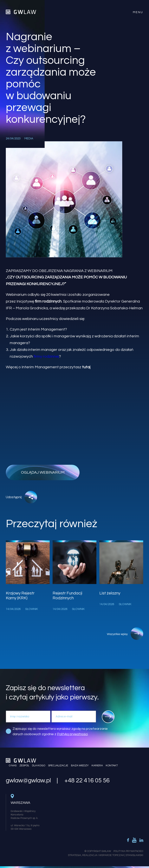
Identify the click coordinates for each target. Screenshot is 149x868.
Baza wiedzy (80, 766)
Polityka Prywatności (128, 851)
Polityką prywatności (72, 734)
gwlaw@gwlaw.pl (28, 781)
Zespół (24, 766)
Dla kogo (39, 766)
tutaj (86, 367)
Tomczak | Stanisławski (128, 855)
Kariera (97, 766)
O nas (13, 766)
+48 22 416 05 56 (87, 781)
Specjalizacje (58, 766)
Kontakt (112, 766)
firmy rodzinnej (46, 356)
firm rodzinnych (48, 301)
